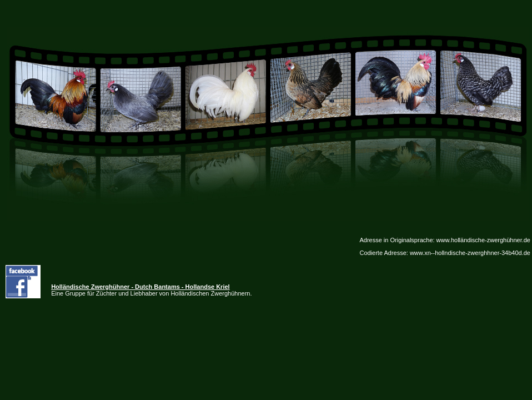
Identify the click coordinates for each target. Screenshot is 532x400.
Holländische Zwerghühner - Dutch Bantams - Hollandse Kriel (140, 287)
